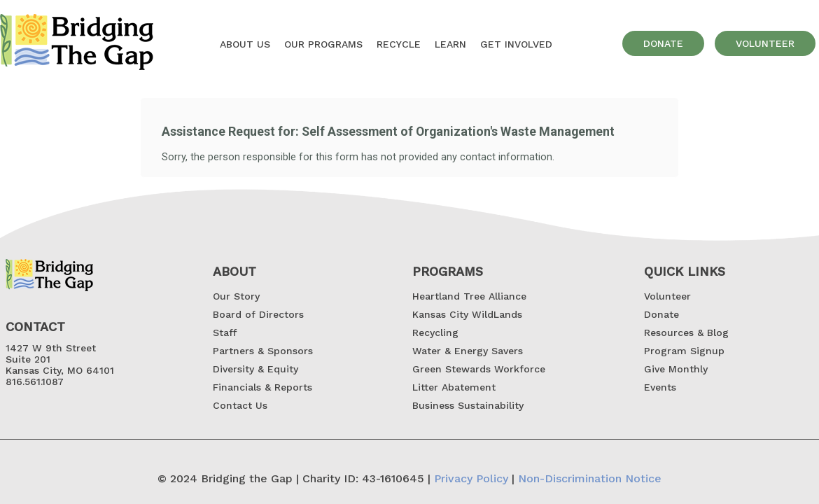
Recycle (399, 44)
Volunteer (667, 296)
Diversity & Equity (255, 369)
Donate (661, 314)
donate (663, 43)
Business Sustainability (468, 405)
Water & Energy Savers (468, 351)
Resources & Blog (686, 332)
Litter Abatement (454, 387)
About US (245, 44)
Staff (225, 332)
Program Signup (684, 351)
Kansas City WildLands (467, 314)
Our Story (236, 296)
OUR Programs (323, 44)
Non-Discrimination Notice (590, 478)
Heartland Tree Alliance (469, 296)
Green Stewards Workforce (479, 369)
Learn (450, 44)
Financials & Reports (262, 387)
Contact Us (240, 405)
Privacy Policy (471, 478)
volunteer (765, 43)
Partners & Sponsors (263, 351)
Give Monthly (676, 369)
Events (660, 387)
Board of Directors (258, 314)
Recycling (435, 332)
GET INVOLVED (516, 44)
